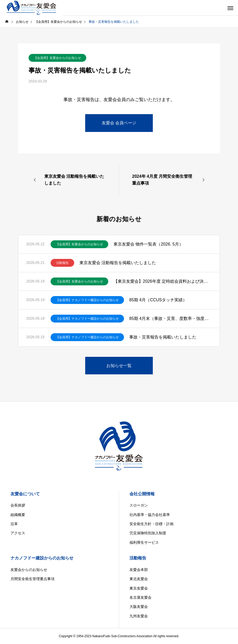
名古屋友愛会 (140, 597)
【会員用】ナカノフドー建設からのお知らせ (87, 300)
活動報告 (62, 263)
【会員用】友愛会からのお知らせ (57, 58)
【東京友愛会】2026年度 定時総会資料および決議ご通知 (163, 281)
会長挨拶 (18, 505)
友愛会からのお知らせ (29, 570)
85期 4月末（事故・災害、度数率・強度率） (171, 318)
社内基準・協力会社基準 (150, 515)
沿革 (14, 524)
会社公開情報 (142, 494)
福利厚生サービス (144, 542)
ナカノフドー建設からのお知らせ (42, 558)
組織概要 (18, 515)
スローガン (139, 505)
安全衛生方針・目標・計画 (152, 524)
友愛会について (25, 494)
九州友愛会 (139, 616)
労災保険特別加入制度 (148, 533)
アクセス (18, 533)
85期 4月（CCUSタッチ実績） (158, 300)
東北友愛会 (139, 579)
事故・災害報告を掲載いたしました (163, 337)
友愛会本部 (139, 570)
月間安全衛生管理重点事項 (33, 579)
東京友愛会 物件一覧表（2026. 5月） (148, 244)
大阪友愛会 (139, 607)
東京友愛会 (139, 588)
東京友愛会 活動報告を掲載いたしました (118, 263)
